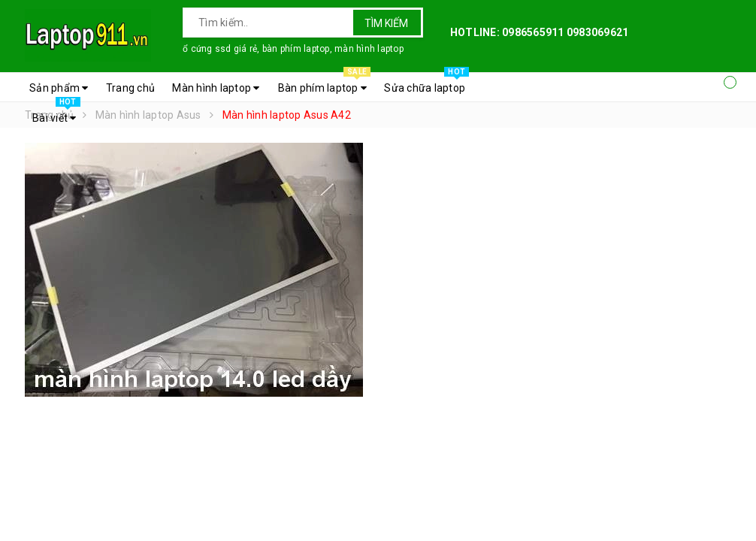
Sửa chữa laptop (426, 84)
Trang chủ (130, 88)
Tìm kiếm (386, 23)
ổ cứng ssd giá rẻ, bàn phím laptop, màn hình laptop (293, 49)
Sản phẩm (59, 88)
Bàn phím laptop (324, 84)
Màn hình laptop (216, 88)
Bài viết (56, 114)
